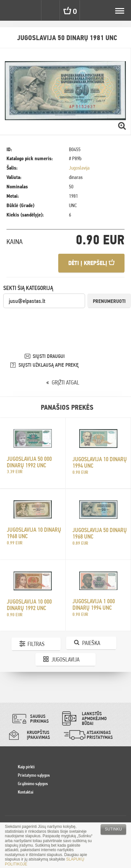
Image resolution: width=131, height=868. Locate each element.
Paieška (91, 643)
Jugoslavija (79, 168)
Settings (32, 10)
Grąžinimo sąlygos (33, 784)
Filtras (36, 644)
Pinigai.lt (10, 10)
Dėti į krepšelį (91, 263)
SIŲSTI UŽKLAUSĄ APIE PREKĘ (49, 365)
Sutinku (113, 829)
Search (51, 10)
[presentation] (52, 321)
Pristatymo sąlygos (34, 775)
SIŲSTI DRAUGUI (49, 356)
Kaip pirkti (26, 767)
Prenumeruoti (109, 301)
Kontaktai (26, 792)
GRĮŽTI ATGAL (65, 382)
